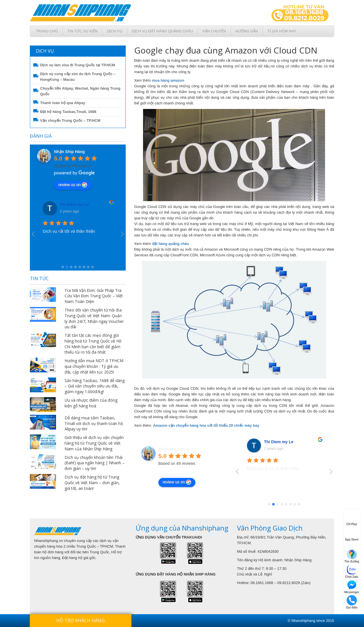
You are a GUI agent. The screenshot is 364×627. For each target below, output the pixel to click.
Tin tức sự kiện (82, 31)
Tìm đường (352, 556)
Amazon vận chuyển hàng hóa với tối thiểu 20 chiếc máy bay (206, 425)
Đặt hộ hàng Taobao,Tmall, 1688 (68, 112)
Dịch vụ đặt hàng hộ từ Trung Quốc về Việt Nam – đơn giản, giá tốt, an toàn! (92, 483)
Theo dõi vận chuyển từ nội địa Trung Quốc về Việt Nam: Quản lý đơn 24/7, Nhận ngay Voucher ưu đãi (94, 318)
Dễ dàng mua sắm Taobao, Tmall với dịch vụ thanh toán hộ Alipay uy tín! (94, 423)
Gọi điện (352, 602)
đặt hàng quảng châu (171, 244)
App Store (352, 535)
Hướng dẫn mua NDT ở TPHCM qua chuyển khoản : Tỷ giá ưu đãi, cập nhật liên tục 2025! (94, 366)
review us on (73, 185)
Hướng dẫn (247, 31)
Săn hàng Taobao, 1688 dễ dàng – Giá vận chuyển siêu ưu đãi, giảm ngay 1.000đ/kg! (95, 386)
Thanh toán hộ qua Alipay (63, 103)
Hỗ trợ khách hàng (80, 620)
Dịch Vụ (115, 31)
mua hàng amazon (168, 80)
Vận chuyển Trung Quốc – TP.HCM (70, 120)
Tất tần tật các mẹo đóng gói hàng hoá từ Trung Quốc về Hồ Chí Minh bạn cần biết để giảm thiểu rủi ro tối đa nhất (93, 344)
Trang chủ (47, 31)
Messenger (352, 587)
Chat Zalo (352, 571)
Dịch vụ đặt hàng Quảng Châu (163, 31)
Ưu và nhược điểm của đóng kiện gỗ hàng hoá (91, 403)
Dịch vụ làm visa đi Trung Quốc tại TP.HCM (77, 65)
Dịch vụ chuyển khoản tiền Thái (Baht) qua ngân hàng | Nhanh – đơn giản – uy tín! (95, 463)
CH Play (352, 519)
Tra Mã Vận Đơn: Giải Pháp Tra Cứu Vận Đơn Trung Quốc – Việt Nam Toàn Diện (94, 296)
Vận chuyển (214, 31)
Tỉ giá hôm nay (282, 31)
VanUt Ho (69, 205)
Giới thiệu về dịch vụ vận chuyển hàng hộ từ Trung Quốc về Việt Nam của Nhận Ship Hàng (94, 443)
